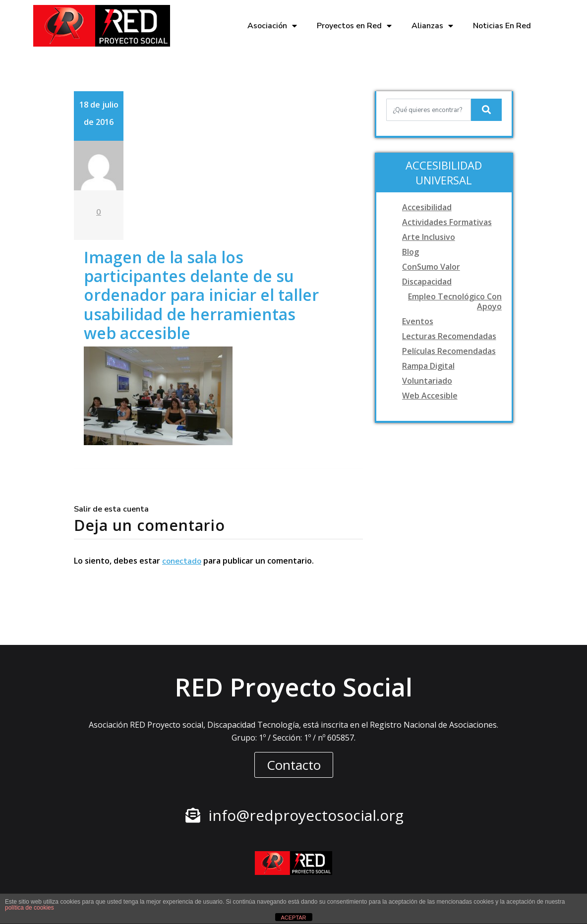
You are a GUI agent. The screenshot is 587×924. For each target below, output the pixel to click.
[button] (294, 765)
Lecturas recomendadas (449, 336)
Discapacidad (427, 282)
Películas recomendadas (449, 351)
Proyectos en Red (354, 26)
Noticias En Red (502, 26)
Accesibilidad (427, 207)
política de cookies (29, 908)
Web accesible (430, 396)
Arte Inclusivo (429, 237)
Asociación (272, 26)
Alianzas (432, 26)
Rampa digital (428, 366)
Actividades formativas (447, 222)
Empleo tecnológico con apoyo (455, 301)
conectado (182, 561)
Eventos (418, 321)
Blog (411, 252)
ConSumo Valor (431, 267)
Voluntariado (427, 381)
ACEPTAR (293, 918)
